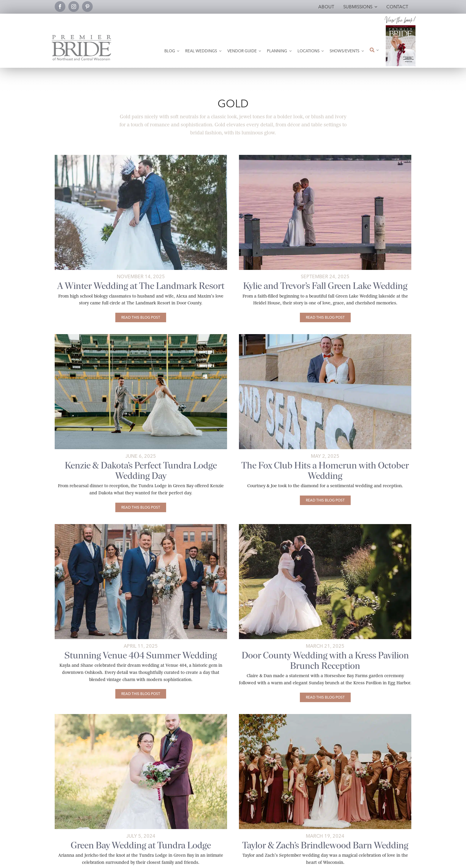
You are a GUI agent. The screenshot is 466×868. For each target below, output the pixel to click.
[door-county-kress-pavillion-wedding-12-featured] (325, 526)
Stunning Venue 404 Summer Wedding (141, 655)
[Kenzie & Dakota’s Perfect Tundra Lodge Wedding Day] (141, 507)
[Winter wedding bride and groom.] (141, 157)
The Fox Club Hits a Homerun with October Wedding (325, 471)
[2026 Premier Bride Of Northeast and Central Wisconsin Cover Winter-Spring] (401, 27)
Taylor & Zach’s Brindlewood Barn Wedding (325, 845)
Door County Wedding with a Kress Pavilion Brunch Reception (325, 661)
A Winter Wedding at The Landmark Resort (141, 286)
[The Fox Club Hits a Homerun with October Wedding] (325, 500)
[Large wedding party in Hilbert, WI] (325, 716)
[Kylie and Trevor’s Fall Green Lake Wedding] (325, 317)
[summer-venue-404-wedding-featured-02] (141, 526)
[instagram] (74, 7)
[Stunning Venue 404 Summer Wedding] (141, 694)
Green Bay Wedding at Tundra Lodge (141, 845)
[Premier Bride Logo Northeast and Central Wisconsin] (81, 37)
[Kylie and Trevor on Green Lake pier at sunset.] (325, 157)
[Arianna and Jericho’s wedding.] (141, 716)
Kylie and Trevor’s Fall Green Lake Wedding (325, 286)
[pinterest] (87, 7)
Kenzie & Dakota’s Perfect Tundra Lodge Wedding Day (141, 471)
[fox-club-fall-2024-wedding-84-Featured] (325, 336)
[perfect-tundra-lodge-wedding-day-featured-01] (141, 336)
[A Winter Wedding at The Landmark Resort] (141, 317)
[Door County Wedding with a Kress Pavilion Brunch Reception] (325, 697)
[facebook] (60, 7)
